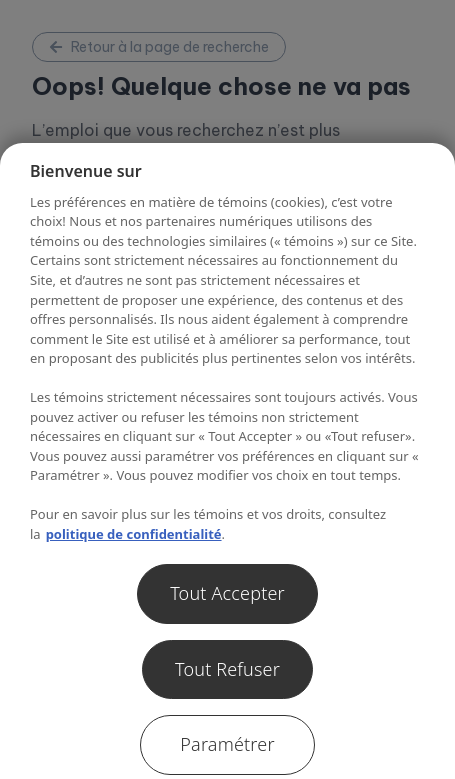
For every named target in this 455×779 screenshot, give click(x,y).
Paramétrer (227, 744)
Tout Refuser (227, 669)
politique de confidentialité (134, 534)
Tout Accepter (227, 593)
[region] (227, 461)
